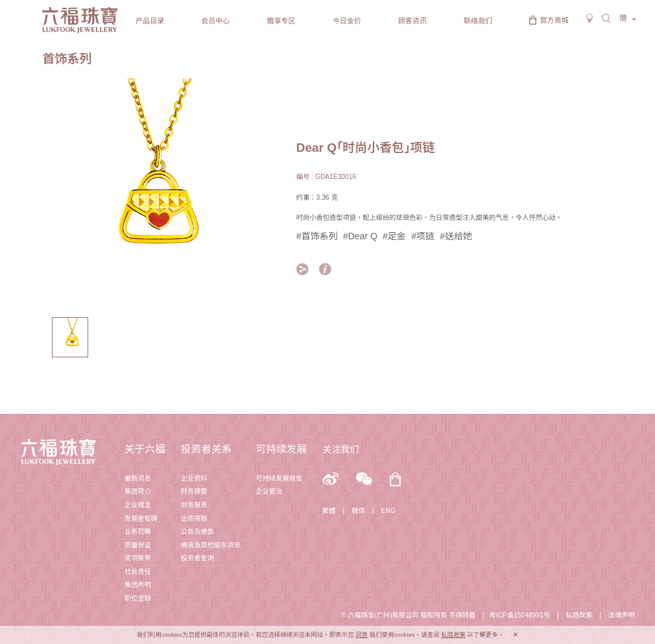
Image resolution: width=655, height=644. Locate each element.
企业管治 (269, 491)
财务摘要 (194, 491)
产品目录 (150, 21)
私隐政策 (579, 615)
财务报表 (194, 505)
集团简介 (138, 491)
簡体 (358, 511)
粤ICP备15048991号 (520, 615)
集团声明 (138, 585)
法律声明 (621, 615)
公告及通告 (197, 531)
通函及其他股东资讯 (210, 545)
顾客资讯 (412, 21)
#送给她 (456, 236)
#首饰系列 (317, 236)
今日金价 (347, 21)
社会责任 (138, 572)
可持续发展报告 (279, 478)
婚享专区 (281, 21)
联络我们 (478, 21)
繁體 (329, 511)
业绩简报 (194, 519)
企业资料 (194, 478)
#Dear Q (360, 236)
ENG (388, 511)
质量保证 (138, 545)
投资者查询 (197, 558)
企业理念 (138, 505)
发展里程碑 (141, 519)
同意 (362, 635)
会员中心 (215, 21)
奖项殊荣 (138, 558)
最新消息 (138, 478)
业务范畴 (138, 531)
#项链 (423, 236)
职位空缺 (138, 598)
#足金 (394, 236)
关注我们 (341, 449)
